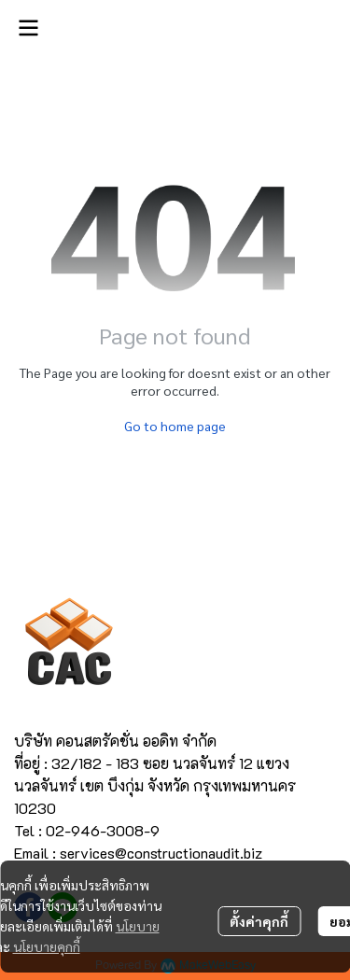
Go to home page (175, 426)
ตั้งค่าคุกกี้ (259, 921)
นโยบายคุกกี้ (47, 946)
